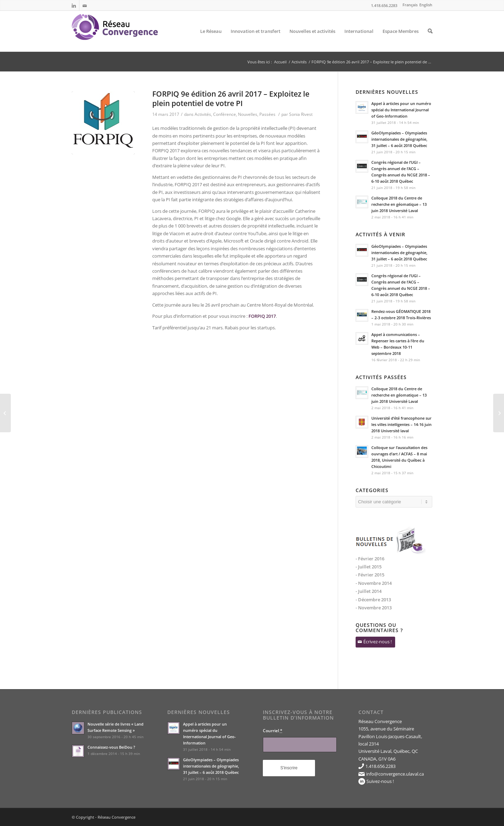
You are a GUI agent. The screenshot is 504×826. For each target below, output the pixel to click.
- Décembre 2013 (373, 600)
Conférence (225, 114)
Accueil (280, 62)
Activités (299, 62)
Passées (267, 114)
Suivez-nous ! (380, 781)
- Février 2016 (370, 559)
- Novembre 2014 (374, 583)
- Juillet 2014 (369, 591)
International (359, 40)
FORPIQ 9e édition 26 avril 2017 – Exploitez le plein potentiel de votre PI (231, 99)
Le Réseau (211, 40)
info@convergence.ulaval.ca (395, 774)
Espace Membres (401, 40)
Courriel (273, 731)
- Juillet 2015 (369, 567)
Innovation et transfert (255, 40)
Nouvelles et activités (312, 40)
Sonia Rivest (301, 114)
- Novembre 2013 (374, 608)
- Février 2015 (370, 575)
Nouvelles (248, 114)
